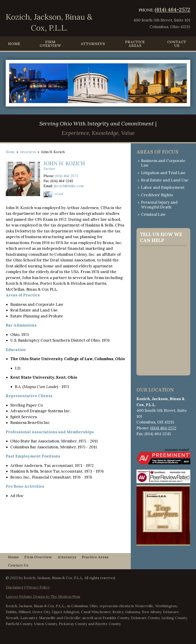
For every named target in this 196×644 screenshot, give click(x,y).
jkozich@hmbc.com (69, 186)
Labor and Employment (163, 187)
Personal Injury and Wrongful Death (159, 205)
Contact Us (177, 44)
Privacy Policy (38, 587)
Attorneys (93, 44)
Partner (49, 169)
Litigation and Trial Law (163, 173)
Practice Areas (135, 44)
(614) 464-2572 (172, 9)
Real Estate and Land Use (165, 180)
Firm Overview (50, 44)
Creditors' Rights (157, 195)
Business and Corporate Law (163, 163)
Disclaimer (15, 587)
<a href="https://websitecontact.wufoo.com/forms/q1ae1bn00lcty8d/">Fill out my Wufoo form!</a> (163, 310)
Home (14, 44)
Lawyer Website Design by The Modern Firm (43, 597)
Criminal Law (153, 214)
